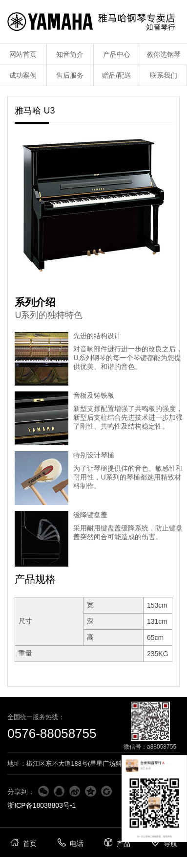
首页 (23, 842)
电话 (70, 842)
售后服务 (70, 75)
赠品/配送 (117, 75)
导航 (164, 842)
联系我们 (164, 75)
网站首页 (23, 54)
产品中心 (117, 54)
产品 (117, 842)
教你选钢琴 (164, 54)
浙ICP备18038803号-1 (42, 805)
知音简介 (70, 54)
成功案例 (23, 75)
